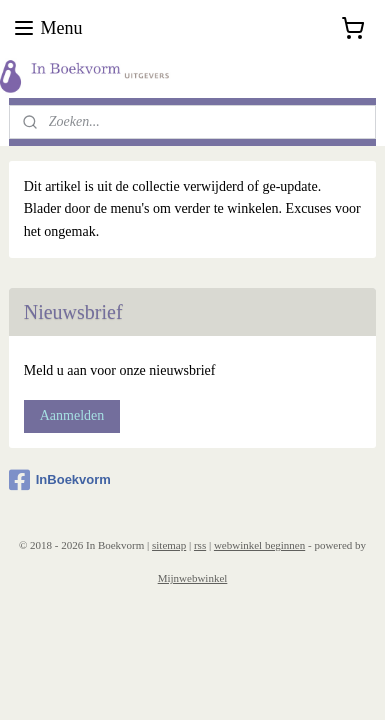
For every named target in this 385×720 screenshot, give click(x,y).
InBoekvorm (60, 480)
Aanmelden (72, 415)
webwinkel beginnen (259, 545)
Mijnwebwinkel (193, 578)
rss (200, 545)
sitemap (169, 545)
